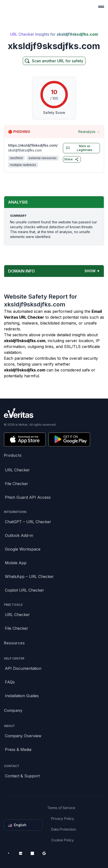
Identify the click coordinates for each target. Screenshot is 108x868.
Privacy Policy (63, 819)
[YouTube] (9, 853)
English (24, 825)
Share (71, 159)
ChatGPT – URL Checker (28, 522)
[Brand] (54, 413)
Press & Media (18, 749)
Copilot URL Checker (24, 590)
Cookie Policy (62, 840)
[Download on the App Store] (25, 439)
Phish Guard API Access (28, 497)
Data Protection (64, 829)
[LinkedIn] (21, 853)
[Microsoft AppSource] (32, 853)
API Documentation (23, 668)
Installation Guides (22, 696)
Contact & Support (22, 776)
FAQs (10, 682)
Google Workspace (23, 549)
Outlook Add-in (19, 535)
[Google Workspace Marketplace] (44, 853)
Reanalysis (89, 132)
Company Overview (23, 736)
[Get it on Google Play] (69, 439)
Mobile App (16, 563)
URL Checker (17, 470)
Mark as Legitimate (78, 148)
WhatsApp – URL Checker (29, 576)
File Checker (17, 484)
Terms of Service (61, 808)
